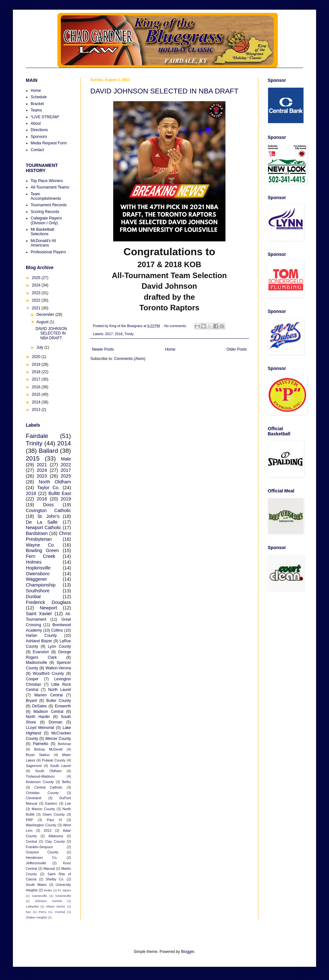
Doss (49, 505)
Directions (39, 130)
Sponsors (39, 137)
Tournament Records (49, 205)
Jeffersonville (36, 863)
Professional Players (48, 252)
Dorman (56, 722)
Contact (37, 150)
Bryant (31, 701)
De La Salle (42, 522)
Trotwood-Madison (40, 776)
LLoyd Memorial (40, 728)
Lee (68, 803)
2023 (37, 293)
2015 (37, 394)
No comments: (176, 326)
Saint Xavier (39, 614)
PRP (29, 820)
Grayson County (42, 852)
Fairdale (37, 436)
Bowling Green (42, 550)
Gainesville (40, 896)
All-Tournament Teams (50, 187)
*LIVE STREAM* (45, 117)
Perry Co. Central (52, 912)
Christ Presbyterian (48, 536)
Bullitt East (60, 493)
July (40, 347)
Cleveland (34, 798)
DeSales (40, 706)
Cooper (32, 679)
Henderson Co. (42, 858)
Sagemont (34, 766)
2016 (37, 387)
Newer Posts (103, 349)
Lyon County (60, 646)
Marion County (43, 809)
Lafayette (32, 906)
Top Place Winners (47, 181)
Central (31, 841)
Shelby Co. (55, 879)
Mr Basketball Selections (42, 232)
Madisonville (36, 663)
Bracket (37, 104)
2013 (37, 410)
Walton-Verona (58, 668)
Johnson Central (48, 901)
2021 (37, 308)
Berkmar (64, 744)
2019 (37, 364)
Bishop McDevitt (48, 749)
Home (170, 349)
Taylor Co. (48, 488)
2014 (37, 402)
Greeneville (63, 896)
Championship (41, 585)
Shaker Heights (36, 917)
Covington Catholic (48, 510)
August (43, 322)
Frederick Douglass (48, 602)
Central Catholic (48, 787)
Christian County (42, 793)
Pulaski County (54, 760)
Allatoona (56, 836)
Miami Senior (56, 906)
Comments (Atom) (130, 359)
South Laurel (60, 766)
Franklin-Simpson (39, 847)
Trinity (129, 334)
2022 (37, 300)
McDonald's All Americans (43, 243)
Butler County (59, 701)
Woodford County (49, 674)
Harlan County (41, 636)
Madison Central (49, 712)
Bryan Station (38, 755)
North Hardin (38, 717)
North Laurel (60, 690)
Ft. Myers (65, 890)
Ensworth (63, 706)
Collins (57, 630)
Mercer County (58, 739)
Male (66, 459)
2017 (109, 334)
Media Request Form (49, 143)
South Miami (36, 885)
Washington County (41, 825)
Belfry (66, 782)
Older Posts (237, 349)
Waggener (36, 579)
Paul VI (54, 820)
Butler (48, 890)
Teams (36, 110)
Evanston (41, 652)
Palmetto (40, 744)
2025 (37, 278)
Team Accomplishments (46, 196)
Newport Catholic (44, 528)
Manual (49, 868)
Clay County (55, 841)
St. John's (49, 516)
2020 (37, 357)
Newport (48, 608)
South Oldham (48, 771)
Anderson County (40, 782)
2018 (119, 334)
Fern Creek (40, 556)
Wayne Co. (40, 545)
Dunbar (33, 597)
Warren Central (49, 695)
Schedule (39, 97)
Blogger (188, 952)
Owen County (54, 814)
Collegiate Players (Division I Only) (46, 220)
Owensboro (38, 574)
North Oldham (55, 482)
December (46, 315)
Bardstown (37, 533)
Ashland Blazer (39, 641)
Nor (28, 912)
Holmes (34, 562)
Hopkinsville (38, 568)
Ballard (48, 451)
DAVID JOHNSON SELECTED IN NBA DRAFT (164, 91)
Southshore (38, 591)
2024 (37, 285)
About (36, 123)
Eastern (51, 803)
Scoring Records (45, 212)
